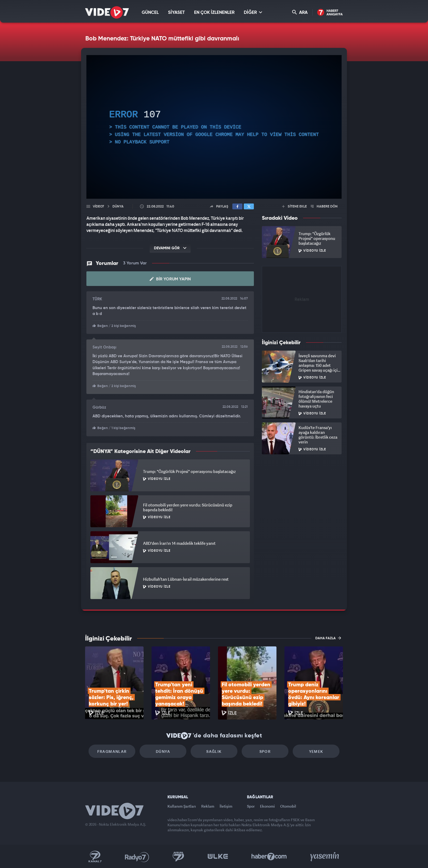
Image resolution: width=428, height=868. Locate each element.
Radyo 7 (137, 857)
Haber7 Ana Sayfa (330, 13)
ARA (300, 12)
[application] (214, 127)
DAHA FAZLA (328, 638)
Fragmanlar (112, 751)
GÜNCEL (150, 13)
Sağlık (214, 751)
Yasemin (325, 857)
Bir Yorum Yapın (170, 279)
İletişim (226, 806)
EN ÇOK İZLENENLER (214, 13)
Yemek (316, 751)
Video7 (98, 207)
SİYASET (176, 13)
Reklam (208, 806)
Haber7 (269, 857)
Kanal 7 (95, 857)
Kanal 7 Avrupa (178, 857)
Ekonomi (267, 806)
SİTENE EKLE (294, 207)
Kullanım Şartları (182, 806)
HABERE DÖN (324, 207)
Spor (265, 751)
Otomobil (288, 806)
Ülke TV (218, 857)
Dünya (163, 751)
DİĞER (253, 12)
